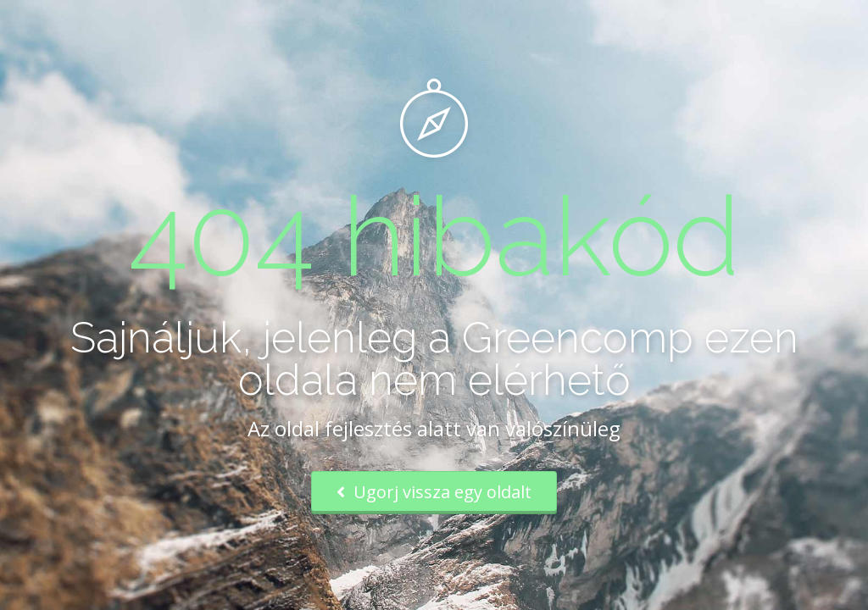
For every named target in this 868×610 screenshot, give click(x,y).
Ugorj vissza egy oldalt (434, 492)
